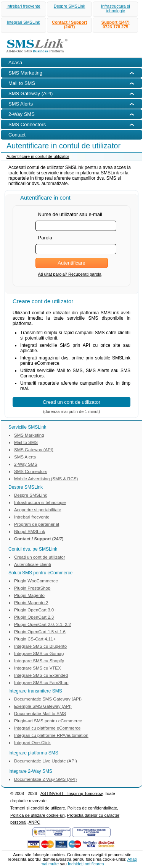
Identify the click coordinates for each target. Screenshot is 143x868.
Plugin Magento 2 (31, 603)
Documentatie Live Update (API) (46, 761)
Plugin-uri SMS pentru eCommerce (48, 721)
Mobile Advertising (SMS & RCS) (46, 479)
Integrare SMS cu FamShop (41, 683)
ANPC (35, 822)
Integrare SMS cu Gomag (39, 653)
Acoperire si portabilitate (38, 510)
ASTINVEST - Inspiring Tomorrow (71, 793)
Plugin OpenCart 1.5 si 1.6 (40, 632)
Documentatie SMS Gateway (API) (48, 699)
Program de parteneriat (37, 524)
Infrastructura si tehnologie (116, 8)
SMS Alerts (25, 457)
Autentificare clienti (33, 564)
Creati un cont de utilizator (40, 557)
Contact (17, 135)
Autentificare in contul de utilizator (38, 156)
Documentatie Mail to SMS (40, 714)
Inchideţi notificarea (86, 864)
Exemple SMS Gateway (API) (43, 706)
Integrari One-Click (32, 743)
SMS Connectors (31, 471)
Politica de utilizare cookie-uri (37, 815)
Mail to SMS (26, 442)
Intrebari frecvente (23, 6)
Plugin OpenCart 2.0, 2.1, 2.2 (43, 624)
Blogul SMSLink (30, 532)
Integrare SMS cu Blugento (40, 646)
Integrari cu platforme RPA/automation (51, 735)
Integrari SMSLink (23, 22)
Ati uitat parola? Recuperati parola (70, 274)
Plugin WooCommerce (36, 581)
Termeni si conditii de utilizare (38, 808)
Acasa (15, 63)
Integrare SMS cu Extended (41, 675)
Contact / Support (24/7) (69, 24)
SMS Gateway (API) (34, 450)
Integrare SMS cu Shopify (39, 661)
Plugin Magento (29, 595)
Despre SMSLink (70, 6)
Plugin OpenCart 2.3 (34, 617)
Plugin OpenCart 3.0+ (35, 610)
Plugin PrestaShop (32, 588)
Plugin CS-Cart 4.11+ (35, 639)
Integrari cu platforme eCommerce (47, 728)
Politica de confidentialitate (92, 808)
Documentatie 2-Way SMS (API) (45, 779)
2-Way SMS (26, 464)
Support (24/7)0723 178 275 (116, 24)
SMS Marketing (29, 435)
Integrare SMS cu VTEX (38, 668)
